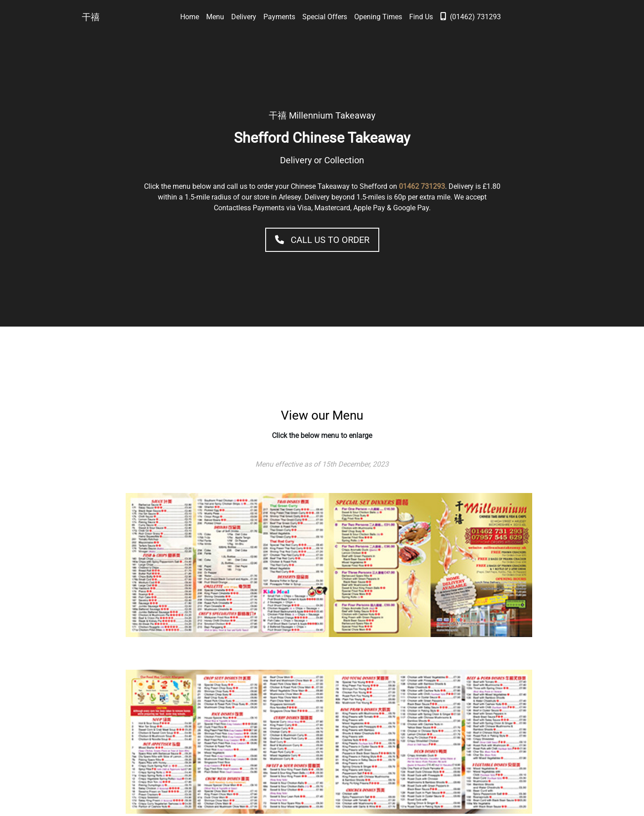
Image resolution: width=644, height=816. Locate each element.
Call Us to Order (322, 240)
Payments (279, 17)
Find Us (421, 17)
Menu (215, 17)
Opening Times (378, 17)
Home (190, 17)
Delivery (244, 17)
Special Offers (325, 17)
